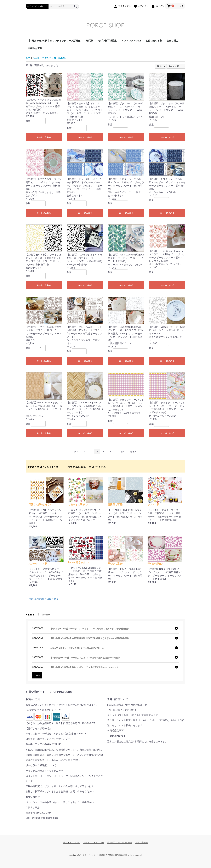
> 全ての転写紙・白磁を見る (44, 599)
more (37, 675)
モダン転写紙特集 (107, 41)
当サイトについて (72, 843)
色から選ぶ (173, 41)
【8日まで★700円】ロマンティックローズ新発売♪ (55, 41)
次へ (123, 452)
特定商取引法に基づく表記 (120, 843)
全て (28, 58)
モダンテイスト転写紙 (54, 58)
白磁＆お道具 (35, 48)
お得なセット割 (154, 41)
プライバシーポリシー (93, 843)
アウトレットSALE (131, 41)
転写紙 (90, 41)
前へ (76, 452)
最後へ (133, 452)
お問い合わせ (142, 843)
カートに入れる (44, 137)
